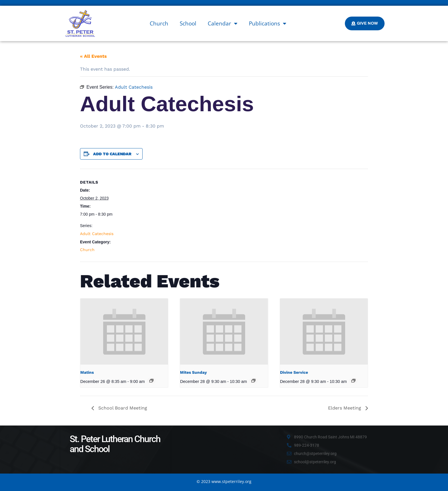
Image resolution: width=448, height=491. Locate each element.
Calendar (223, 23)
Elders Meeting (345, 408)
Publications (268, 23)
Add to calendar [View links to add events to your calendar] (112, 154)
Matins (87, 372)
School (188, 23)
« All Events (93, 56)
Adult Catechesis (97, 234)
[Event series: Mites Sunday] (253, 381)
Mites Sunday (193, 372)
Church (159, 23)
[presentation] (124, 331)
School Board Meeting (122, 408)
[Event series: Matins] (151, 381)
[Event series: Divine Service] (353, 381)
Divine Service (294, 372)
